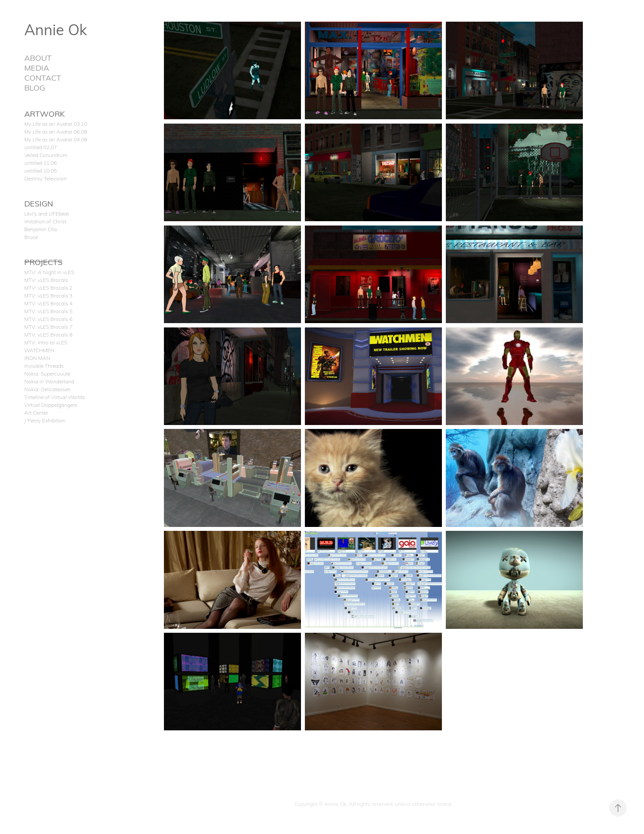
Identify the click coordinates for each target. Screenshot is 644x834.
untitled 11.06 (41, 163)
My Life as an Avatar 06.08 (56, 131)
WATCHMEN (39, 350)
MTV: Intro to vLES (46, 342)
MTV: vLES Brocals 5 (48, 311)
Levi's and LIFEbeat (47, 213)
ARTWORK (44, 113)
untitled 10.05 (41, 170)
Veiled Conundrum (46, 155)
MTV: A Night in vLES (49, 272)
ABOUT (38, 57)
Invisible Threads (44, 366)
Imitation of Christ (45, 221)
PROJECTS (43, 262)
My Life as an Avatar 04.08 (56, 139)
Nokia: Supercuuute (47, 373)
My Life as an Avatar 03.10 (56, 124)
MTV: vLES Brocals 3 (48, 295)
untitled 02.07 (41, 147)
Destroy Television (46, 178)
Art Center (36, 412)
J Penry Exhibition (45, 420)
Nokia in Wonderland (49, 381)
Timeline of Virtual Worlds (55, 397)
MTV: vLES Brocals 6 (48, 319)
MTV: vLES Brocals (46, 280)
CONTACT (43, 77)
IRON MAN (37, 358)
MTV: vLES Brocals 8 (48, 334)
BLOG (35, 87)
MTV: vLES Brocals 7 (48, 327)
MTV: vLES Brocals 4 (48, 303)
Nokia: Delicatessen (47, 389)
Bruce (31, 237)
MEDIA (37, 67)
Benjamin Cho (41, 229)
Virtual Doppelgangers (51, 405)
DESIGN (39, 203)
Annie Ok (56, 29)
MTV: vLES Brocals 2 (48, 288)
